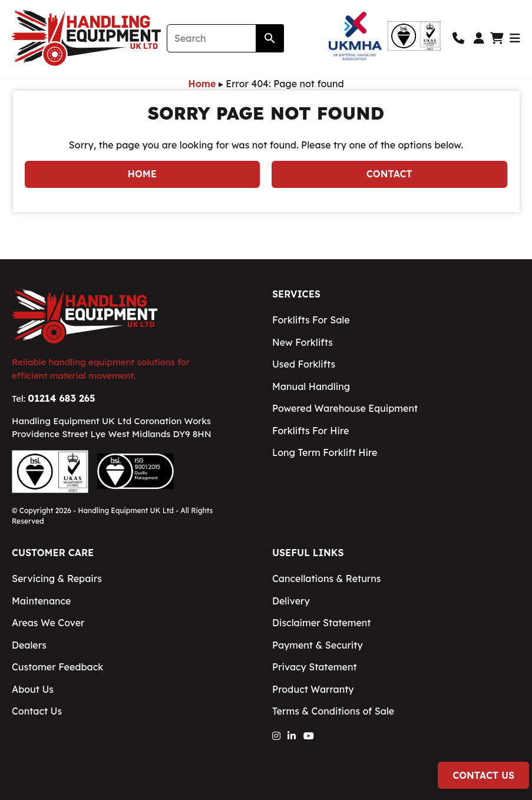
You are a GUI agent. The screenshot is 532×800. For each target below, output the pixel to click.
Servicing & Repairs (57, 578)
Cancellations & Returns (326, 578)
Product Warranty (313, 689)
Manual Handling (311, 386)
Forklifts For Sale (311, 320)
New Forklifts (303, 342)
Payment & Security (318, 645)
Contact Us (483, 775)
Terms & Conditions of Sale (333, 711)
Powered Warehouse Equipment (345, 408)
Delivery (291, 601)
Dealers (29, 645)
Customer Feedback (57, 667)
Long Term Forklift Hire (325, 452)
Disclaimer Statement (322, 623)
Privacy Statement (315, 667)
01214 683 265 (61, 398)
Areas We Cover (48, 623)
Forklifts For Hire (310, 431)
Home (202, 84)
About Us (33, 689)
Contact (389, 174)
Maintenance (41, 601)
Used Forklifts (304, 364)
